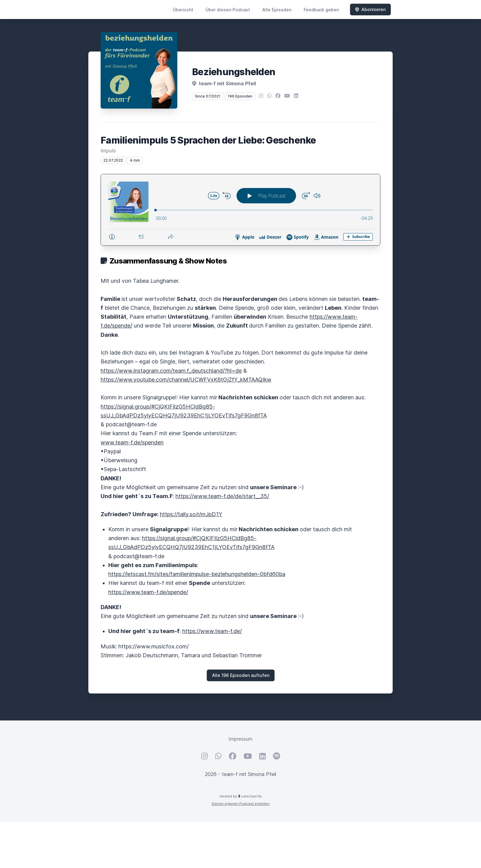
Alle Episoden (277, 10)
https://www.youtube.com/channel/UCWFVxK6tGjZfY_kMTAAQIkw (186, 380)
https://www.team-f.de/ (212, 631)
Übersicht (183, 10)
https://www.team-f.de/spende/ (148, 592)
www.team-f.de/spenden (132, 442)
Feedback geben (321, 10)
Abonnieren (370, 9)
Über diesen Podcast (228, 10)
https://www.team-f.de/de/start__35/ (222, 496)
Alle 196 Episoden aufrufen (241, 675)
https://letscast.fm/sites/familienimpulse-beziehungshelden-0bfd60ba (197, 574)
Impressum (240, 739)
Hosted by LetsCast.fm (241, 796)
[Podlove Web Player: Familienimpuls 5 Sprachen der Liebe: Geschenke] (240, 210)
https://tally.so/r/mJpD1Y (191, 514)
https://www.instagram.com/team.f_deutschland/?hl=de (171, 371)
